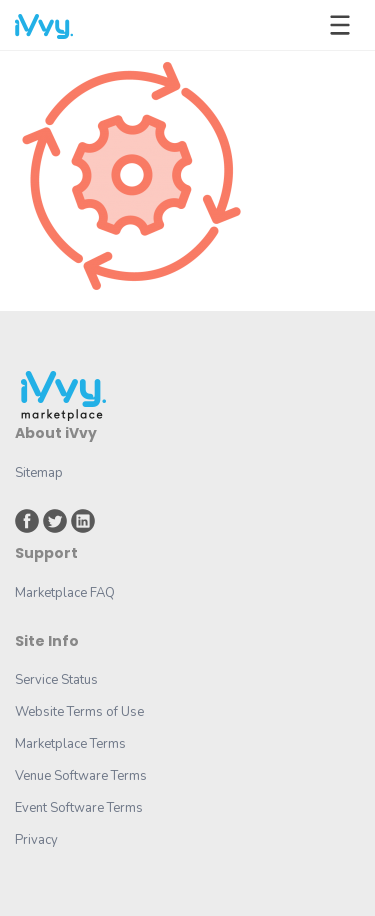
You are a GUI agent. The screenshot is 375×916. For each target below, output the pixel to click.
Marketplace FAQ (65, 593)
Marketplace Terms (70, 744)
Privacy (36, 840)
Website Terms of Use (79, 712)
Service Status (56, 680)
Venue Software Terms (81, 776)
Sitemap (39, 473)
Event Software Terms (79, 808)
